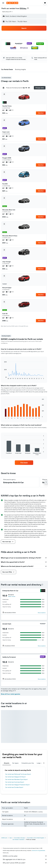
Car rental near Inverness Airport (15, 782)
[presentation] (28, 8)
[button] (3, 3)
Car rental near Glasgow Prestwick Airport (17, 785)
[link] (24, 463)
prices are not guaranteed (38, 850)
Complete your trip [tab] (28, 763)
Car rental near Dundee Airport (14, 787)
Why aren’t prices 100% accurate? (25, 863)
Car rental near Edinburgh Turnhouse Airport (18, 774)
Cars (11, 838)
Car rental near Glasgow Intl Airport (15, 777)
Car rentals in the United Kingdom (36, 838)
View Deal (41, 113)
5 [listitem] (4, 162)
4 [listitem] (4, 136)
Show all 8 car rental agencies (11, 694)
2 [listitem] (4, 110)
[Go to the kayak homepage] (12, 3)
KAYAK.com (4, 838)
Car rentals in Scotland (18, 839)
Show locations (42, 613)
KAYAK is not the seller (25, 856)
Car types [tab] (15, 763)
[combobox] (8, 12)
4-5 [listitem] (11, 110)
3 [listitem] (7, 162)
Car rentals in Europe (19, 838)
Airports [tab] (7, 763)
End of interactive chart (3, 378)
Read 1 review (12, 596)
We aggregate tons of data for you (25, 859)
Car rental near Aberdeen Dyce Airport (16, 779)
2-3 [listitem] (11, 188)
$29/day (23, 8)
